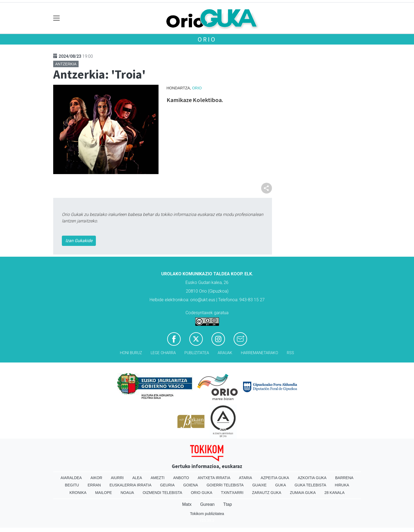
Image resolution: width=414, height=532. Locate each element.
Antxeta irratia (214, 478)
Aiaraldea (71, 478)
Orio (207, 39)
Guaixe (259, 485)
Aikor (96, 478)
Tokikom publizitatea (207, 514)
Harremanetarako (260, 353)
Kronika (78, 493)
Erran (94, 485)
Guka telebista (310, 485)
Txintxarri (232, 493)
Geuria (167, 485)
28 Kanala (334, 493)
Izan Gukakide (79, 241)
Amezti (158, 478)
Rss (290, 353)
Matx (187, 504)
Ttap (228, 504)
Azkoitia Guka (312, 478)
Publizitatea (197, 353)
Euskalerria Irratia (130, 485)
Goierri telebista (225, 485)
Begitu (72, 485)
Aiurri (117, 478)
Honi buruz (131, 353)
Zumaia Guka (303, 493)
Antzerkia (66, 64)
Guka (281, 485)
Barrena (344, 478)
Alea (137, 478)
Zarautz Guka (267, 493)
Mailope (103, 493)
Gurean (207, 504)
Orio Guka (202, 493)
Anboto (181, 478)
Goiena (191, 485)
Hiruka (342, 485)
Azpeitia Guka (275, 478)
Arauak (225, 353)
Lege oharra (163, 353)
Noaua (127, 493)
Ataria (246, 478)
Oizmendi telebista (162, 493)
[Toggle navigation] (57, 18)
